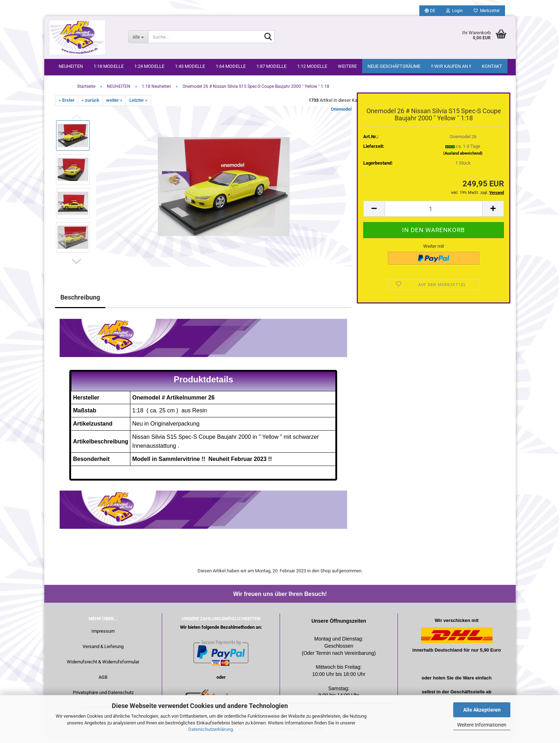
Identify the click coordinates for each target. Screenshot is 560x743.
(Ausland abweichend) (463, 158)
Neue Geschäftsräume (394, 66)
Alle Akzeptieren (482, 710)
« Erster (67, 105)
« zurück (90, 105)
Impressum (103, 636)
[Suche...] (138, 37)
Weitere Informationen (482, 725)
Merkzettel (487, 11)
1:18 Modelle (109, 66)
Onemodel (341, 113)
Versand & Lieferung (103, 651)
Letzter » (138, 105)
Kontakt (492, 66)
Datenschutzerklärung (211, 729)
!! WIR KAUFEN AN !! (451, 66)
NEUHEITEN (71, 66)
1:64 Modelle (231, 66)
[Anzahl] (434, 213)
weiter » (114, 105)
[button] (430, 11)
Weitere (347, 66)
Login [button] (454, 11)
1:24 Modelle (149, 66)
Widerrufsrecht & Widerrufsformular (103, 666)
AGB (103, 682)
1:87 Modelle (271, 66)
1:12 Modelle (312, 66)
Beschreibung (80, 302)
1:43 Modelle (190, 66)
